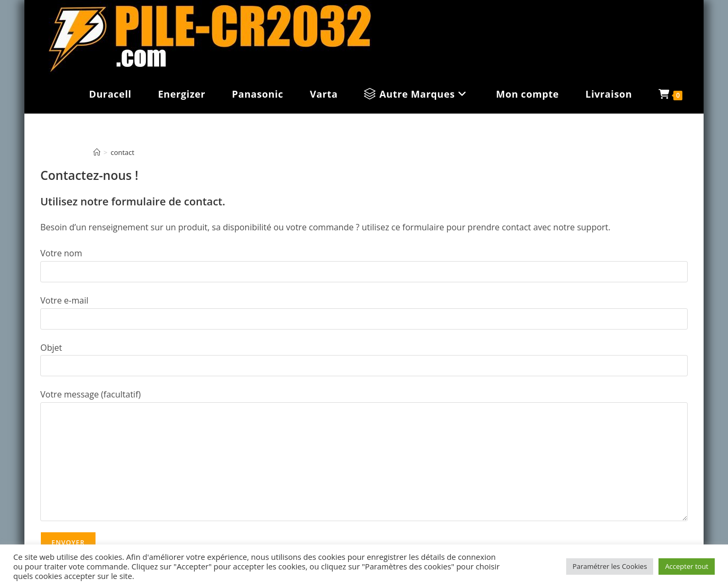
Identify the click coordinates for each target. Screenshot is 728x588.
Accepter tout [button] (687, 566)
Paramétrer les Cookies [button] (610, 566)
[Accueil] (97, 152)
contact (122, 152)
